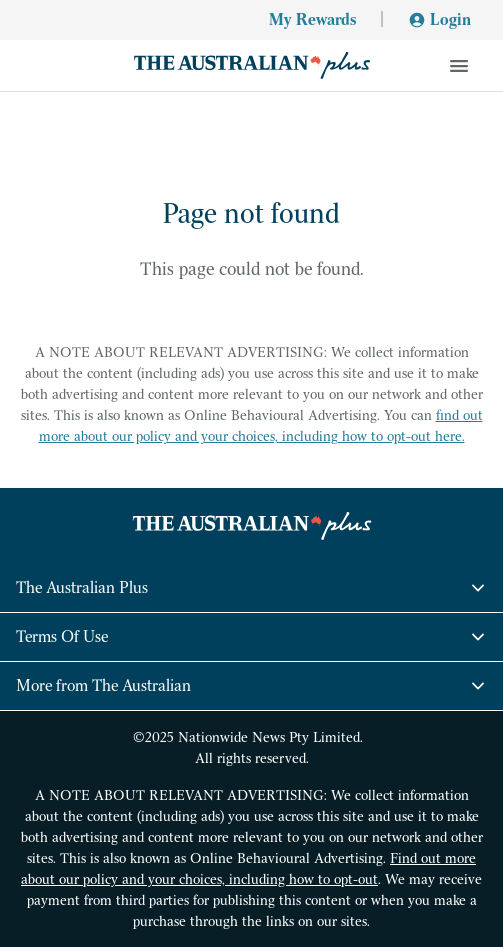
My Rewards (312, 19)
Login (439, 19)
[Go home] (251, 66)
